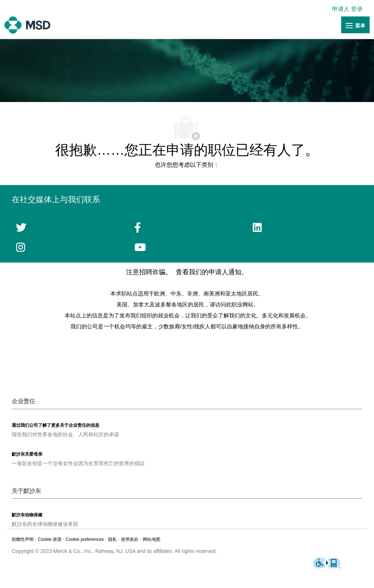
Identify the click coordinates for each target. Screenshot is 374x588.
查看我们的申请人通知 (209, 272)
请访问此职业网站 (232, 304)
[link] (349, 9)
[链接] (355, 25)
